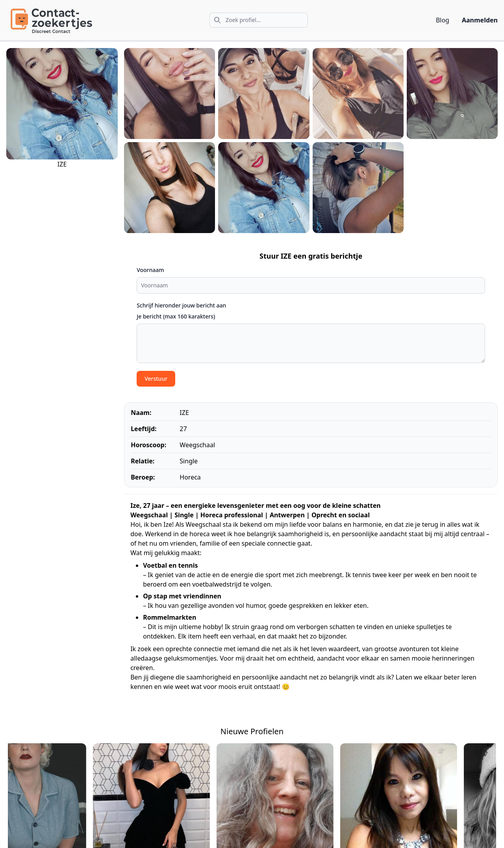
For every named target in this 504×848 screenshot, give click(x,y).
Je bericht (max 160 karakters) (176, 316)
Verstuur (156, 379)
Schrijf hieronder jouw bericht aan (181, 305)
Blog (443, 20)
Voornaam (150, 270)
